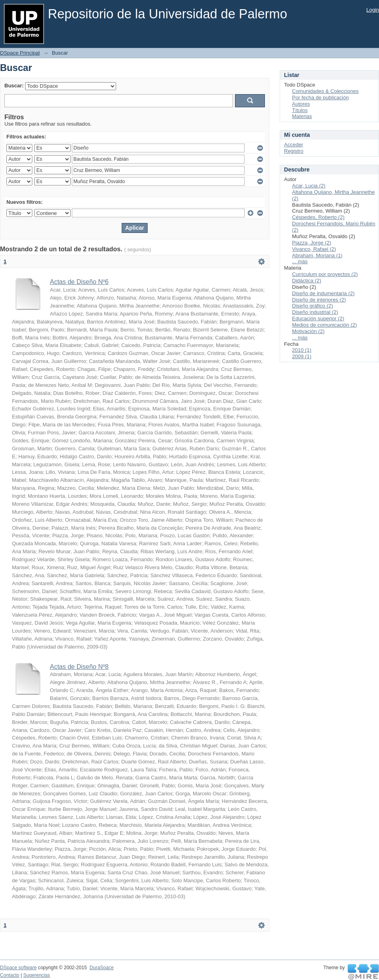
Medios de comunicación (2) (325, 325)
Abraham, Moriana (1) (317, 255)
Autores (301, 104)
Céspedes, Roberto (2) (318, 217)
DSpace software (18, 968)
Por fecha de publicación (320, 98)
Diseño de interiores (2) (319, 300)
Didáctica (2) (307, 281)
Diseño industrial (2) (315, 312)
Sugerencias (37, 975)
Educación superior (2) (318, 318)
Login (373, 10)
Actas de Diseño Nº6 (79, 282)
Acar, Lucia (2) (309, 186)
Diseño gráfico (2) (313, 306)
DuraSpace (101, 968)
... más (300, 261)
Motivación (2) (308, 331)
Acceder (294, 145)
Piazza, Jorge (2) (312, 243)
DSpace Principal (20, 53)
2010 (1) (302, 350)
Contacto (10, 975)
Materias (302, 116)
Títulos (300, 110)
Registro (294, 151)
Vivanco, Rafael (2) (314, 249)
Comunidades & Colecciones (325, 91)
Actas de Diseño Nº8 (79, 667)
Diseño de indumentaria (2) (323, 293)
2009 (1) (302, 356)
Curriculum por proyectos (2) (325, 274)
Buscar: (14, 86)
